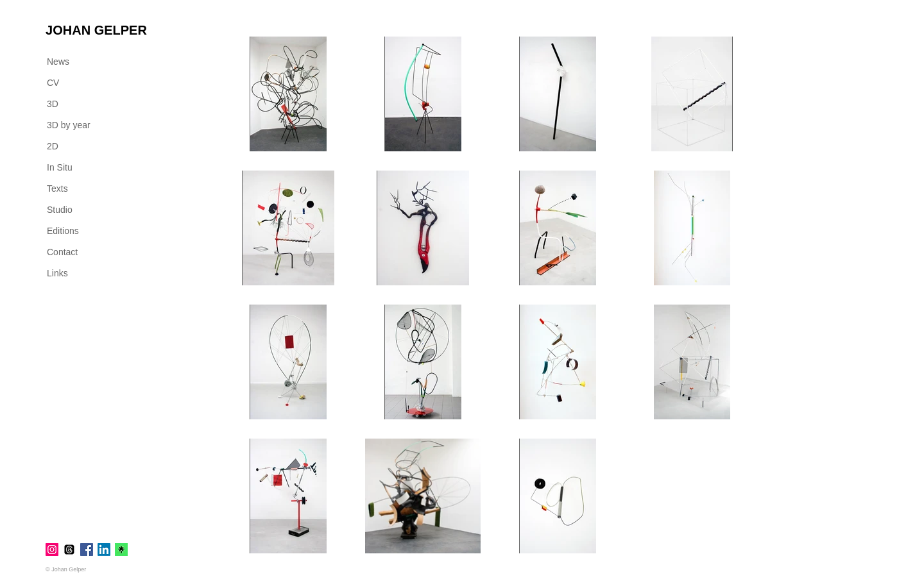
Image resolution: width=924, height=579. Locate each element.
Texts (57, 189)
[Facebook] (87, 550)
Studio (60, 210)
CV (53, 83)
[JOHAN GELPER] (96, 30)
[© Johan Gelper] (70, 569)
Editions (63, 231)
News (58, 62)
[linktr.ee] (121, 550)
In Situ (60, 167)
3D (53, 104)
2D (53, 146)
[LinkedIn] (104, 550)
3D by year (69, 125)
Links (57, 273)
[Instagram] (52, 550)
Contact (62, 252)
